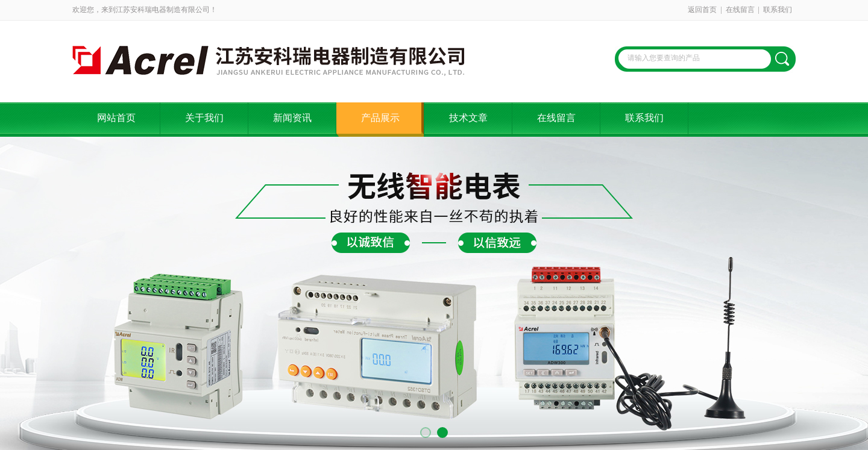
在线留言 (740, 10)
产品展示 (380, 118)
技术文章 (468, 118)
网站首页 (116, 118)
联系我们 (778, 10)
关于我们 (204, 118)
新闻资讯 (292, 118)
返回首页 (702, 10)
